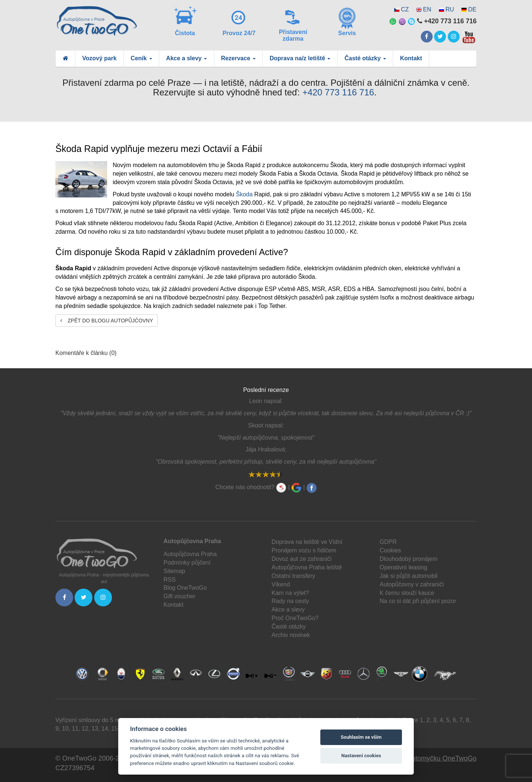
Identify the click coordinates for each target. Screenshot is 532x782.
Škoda (244, 194)
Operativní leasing (404, 567)
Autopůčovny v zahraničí (412, 584)
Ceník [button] (141, 58)
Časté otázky (289, 627)
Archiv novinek (291, 635)
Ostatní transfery (293, 576)
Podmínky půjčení (187, 563)
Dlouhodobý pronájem (409, 559)
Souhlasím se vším (361, 737)
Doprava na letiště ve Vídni (307, 542)
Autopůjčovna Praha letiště (307, 567)
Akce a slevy (288, 610)
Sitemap (175, 571)
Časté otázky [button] (365, 58)
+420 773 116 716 (338, 92)
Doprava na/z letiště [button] (300, 58)
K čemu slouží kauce (407, 593)
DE (472, 9)
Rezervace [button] (238, 58)
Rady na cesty (290, 601)
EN (427, 9)
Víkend (281, 584)
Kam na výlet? (290, 593)
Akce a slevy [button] (187, 58)
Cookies (391, 550)
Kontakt (411, 58)
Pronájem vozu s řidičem (304, 550)
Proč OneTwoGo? (295, 618)
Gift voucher (180, 596)
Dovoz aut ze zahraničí (302, 559)
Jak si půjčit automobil (409, 576)
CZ (405, 9)
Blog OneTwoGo (185, 588)
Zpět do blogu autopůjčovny (107, 321)
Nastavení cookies (361, 756)
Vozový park (100, 58)
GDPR (388, 542)
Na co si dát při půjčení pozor (418, 601)
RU (450, 9)
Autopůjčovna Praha (190, 554)
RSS (170, 580)
